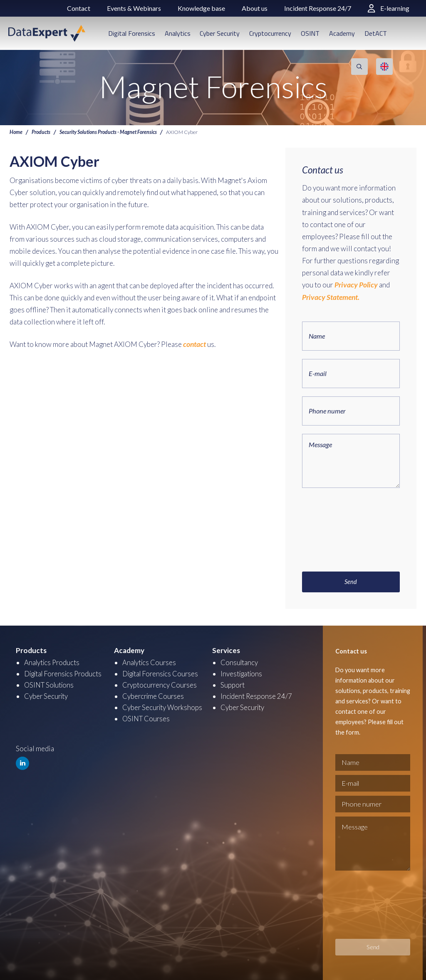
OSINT (310, 33)
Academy (342, 33)
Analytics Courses (150, 662)
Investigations (242, 673)
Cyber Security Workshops (163, 707)
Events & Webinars (134, 8)
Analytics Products (53, 662)
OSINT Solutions (50, 684)
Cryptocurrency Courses (160, 684)
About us (255, 8)
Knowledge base (201, 8)
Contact (79, 8)
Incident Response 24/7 (318, 8)
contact (194, 344)
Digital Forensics (132, 33)
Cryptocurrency (270, 33)
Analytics (178, 33)
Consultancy (240, 662)
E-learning (389, 8)
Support (233, 684)
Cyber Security (220, 33)
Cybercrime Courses (154, 695)
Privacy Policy (355, 285)
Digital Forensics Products (65, 673)
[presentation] (336, 525)
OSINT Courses (147, 718)
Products (41, 132)
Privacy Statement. (330, 297)
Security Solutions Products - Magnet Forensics (110, 132)
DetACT (376, 33)
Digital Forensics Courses (162, 673)
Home (16, 132)
